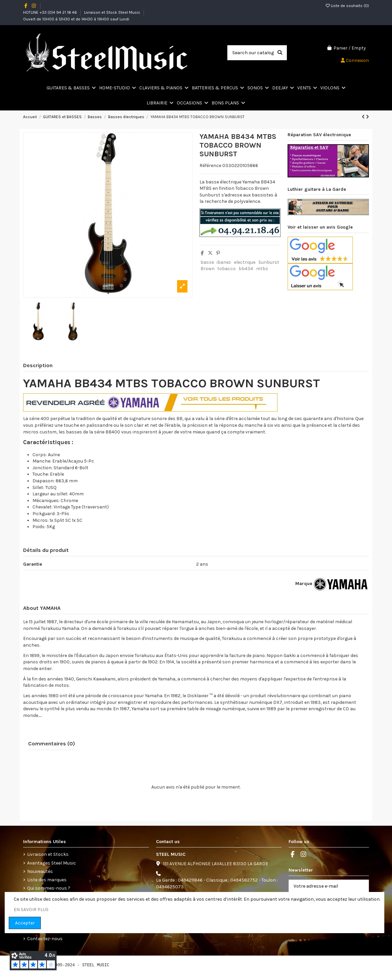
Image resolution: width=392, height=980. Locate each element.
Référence (210, 166)
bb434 (246, 269)
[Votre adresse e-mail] (322, 886)
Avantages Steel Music (52, 863)
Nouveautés (40, 871)
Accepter (25, 923)
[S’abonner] (362, 886)
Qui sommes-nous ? (49, 888)
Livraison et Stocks (48, 854)
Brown (208, 269)
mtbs (262, 269)
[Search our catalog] (280, 53)
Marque (304, 584)
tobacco (226, 269)
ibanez (224, 262)
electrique (245, 262)
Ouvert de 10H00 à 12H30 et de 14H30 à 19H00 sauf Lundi (76, 19)
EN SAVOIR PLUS (31, 910)
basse (207, 262)
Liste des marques (47, 880)
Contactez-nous (45, 939)
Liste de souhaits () (347, 6)
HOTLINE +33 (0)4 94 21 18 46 (51, 12)
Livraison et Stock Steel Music (113, 12)
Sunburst (269, 262)
